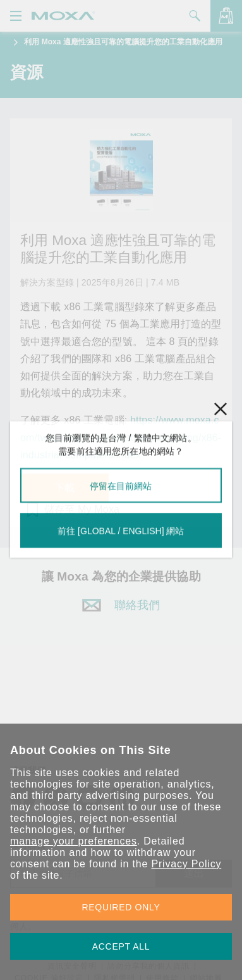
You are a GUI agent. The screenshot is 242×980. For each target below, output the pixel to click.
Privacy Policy (186, 864)
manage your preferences (74, 841)
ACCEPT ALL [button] (121, 946)
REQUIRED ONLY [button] (121, 907)
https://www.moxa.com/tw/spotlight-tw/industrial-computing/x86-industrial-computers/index (121, 437)
